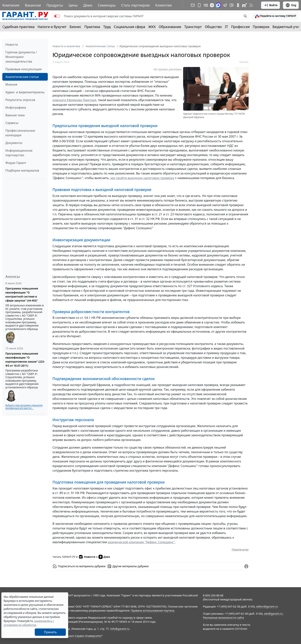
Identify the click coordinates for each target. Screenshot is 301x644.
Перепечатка (240, 549)
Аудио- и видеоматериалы (25, 92)
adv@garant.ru (273, 614)
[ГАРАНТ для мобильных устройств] (199, 5)
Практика (92, 27)
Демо (88, 5)
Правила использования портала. (153, 611)
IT (227, 27)
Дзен (104, 557)
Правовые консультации (24, 69)
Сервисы (12, 123)
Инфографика (16, 107)
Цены (73, 5)
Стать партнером (135, 5)
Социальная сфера (130, 27)
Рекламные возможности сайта (223, 618)
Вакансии (33, 5)
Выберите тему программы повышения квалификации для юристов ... (24, 407)
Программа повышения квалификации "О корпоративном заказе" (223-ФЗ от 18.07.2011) (25, 360)
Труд (107, 27)
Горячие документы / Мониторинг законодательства (21, 57)
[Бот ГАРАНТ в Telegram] (232, 5)
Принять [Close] (50, 632)
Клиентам (164, 5)
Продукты (55, 5)
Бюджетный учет (286, 27)
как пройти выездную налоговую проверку (142, 178)
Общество (213, 27)
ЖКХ (152, 27)
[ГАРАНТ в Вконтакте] (206, 5)
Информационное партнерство (19, 153)
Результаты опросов (20, 100)
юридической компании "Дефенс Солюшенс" (141, 542)
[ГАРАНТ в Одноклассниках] (238, 5)
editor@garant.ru (267, 606)
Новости (12, 45)
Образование (170, 27)
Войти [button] (271, 5)
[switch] (57, 16)
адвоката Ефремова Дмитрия (74, 100)
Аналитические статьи (22, 77)
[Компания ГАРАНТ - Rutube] (245, 5)
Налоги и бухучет (52, 27)
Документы (14, 143)
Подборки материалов (22, 170)
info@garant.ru (120, 629)
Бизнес (75, 27)
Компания (11, 5)
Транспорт (193, 27)
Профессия (240, 27)
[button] (275, 16)
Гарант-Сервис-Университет (84, 636)
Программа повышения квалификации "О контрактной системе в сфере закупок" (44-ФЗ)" (22, 294)
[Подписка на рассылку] (193, 5)
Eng (291, 5)
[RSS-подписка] (251, 5)
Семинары (107, 5)
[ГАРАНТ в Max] (218, 5)
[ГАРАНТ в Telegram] (225, 5)
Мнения (11, 84)
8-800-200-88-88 (213, 595)
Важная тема (15, 115)
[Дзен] (212, 5)
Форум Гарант (16, 163)
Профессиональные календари (20, 133)
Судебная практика (18, 27)
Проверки (261, 27)
